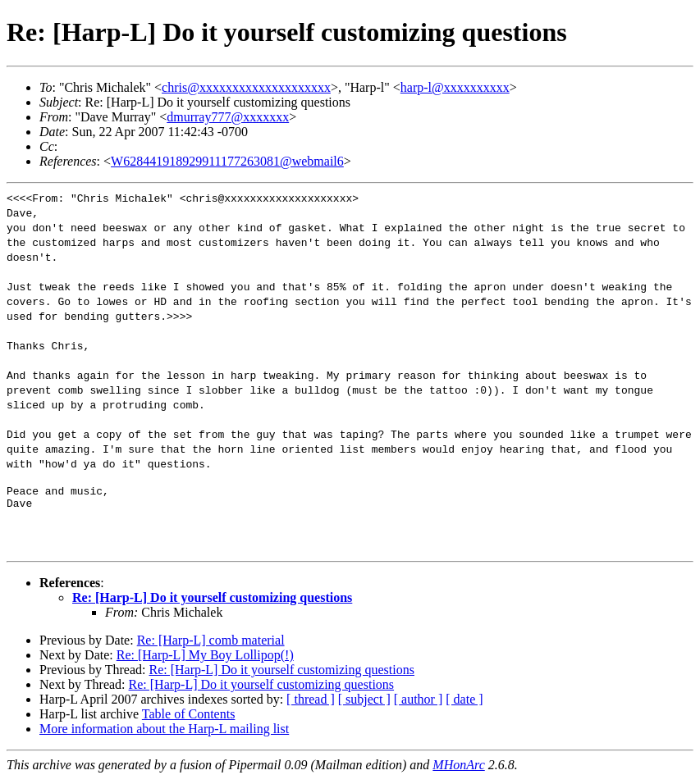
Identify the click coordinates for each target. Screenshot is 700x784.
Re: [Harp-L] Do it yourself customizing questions (212, 602)
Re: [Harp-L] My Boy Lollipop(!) (205, 660)
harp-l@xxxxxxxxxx (455, 87)
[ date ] (464, 704)
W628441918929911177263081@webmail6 (227, 161)
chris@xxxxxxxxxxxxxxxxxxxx (246, 87)
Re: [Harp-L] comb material (211, 645)
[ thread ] (311, 704)
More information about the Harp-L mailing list (164, 734)
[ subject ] (364, 704)
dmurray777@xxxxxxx (228, 117)
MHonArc (458, 770)
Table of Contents (189, 719)
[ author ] (419, 704)
